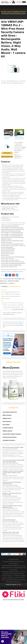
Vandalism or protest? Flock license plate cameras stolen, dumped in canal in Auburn (13, 473)
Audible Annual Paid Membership (10, 226)
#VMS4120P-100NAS (13, 281)
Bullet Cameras (7, 415)
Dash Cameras (7, 421)
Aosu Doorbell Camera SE (9, 520)
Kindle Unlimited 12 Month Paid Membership (12, 237)
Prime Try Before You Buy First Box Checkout (13, 262)
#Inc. (23, 279)
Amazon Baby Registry (7, 247)
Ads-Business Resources (10, 412)
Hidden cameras (7, 431)
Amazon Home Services (7, 254)
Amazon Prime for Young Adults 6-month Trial (13, 246)
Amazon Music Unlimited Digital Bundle (11, 265)
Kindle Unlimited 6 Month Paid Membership (12, 244)
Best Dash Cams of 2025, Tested (11, 532)
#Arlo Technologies (16, 279)
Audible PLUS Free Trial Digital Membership (12, 241)
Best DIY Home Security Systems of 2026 (13, 448)
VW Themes (19, 585)
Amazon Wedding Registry (8, 249)
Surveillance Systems (14, 286)
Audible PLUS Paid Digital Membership (11, 231)
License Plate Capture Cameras (12, 434)
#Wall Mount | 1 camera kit (7, 283)
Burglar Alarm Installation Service (14, 12)
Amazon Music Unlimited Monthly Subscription (13, 263)
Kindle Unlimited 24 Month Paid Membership (13, 229)
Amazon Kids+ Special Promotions (10, 260)
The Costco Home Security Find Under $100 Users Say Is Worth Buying (13, 461)
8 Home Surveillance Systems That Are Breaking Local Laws (12, 507)
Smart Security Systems (10, 437)
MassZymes (11, 368)
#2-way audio (7, 279)
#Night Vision (4, 281)
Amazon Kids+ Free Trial (7, 259)
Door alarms (6, 425)
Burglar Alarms (7, 418)
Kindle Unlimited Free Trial (8, 252)
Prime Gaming (5, 255)
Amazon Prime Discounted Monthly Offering (13, 257)
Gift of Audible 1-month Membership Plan (12, 236)
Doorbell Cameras (8, 428)
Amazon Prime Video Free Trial (9, 267)
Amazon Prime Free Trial (7, 250)
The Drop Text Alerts (6, 242)
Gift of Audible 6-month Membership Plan (12, 234)
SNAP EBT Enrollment (6, 239)
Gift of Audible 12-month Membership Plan (12, 228)
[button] (13, 18)
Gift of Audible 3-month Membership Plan (12, 233)
